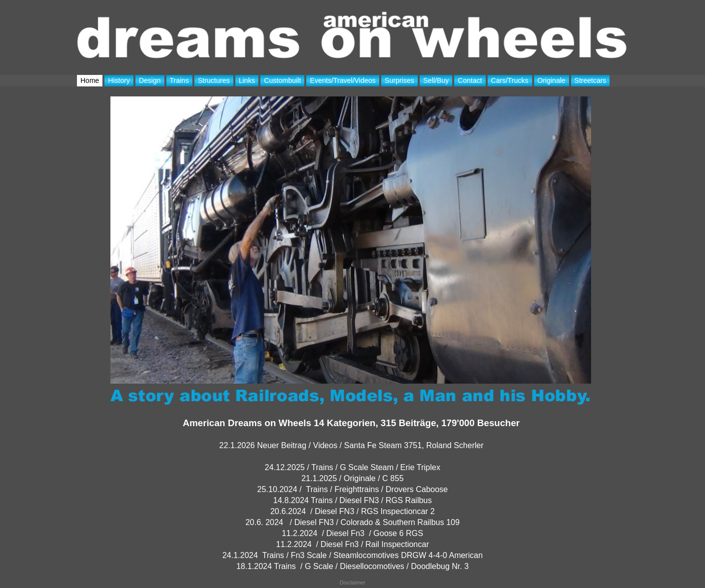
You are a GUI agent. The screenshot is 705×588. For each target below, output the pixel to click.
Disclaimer (352, 583)
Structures (214, 80)
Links (247, 80)
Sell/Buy (436, 80)
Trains (179, 80)
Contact (470, 80)
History (119, 80)
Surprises (399, 80)
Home (90, 80)
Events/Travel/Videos (343, 80)
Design (150, 80)
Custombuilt (282, 80)
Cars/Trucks (510, 80)
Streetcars (591, 80)
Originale (552, 80)
